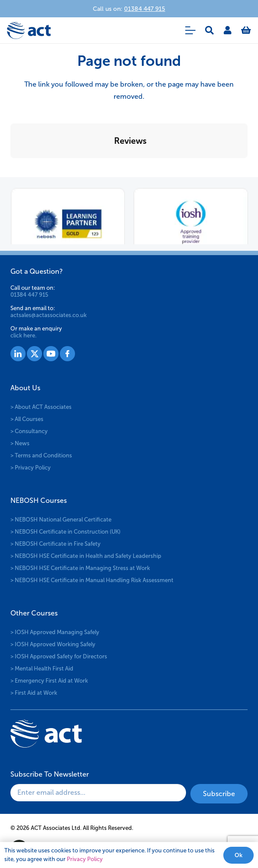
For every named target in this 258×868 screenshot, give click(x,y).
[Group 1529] (51, 354)
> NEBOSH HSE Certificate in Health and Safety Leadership (86, 556)
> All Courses (27, 419)
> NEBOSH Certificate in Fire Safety (56, 544)
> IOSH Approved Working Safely (53, 644)
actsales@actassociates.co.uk (49, 315)
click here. (23, 335)
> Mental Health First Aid (42, 669)
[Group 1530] (67, 354)
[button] (190, 30)
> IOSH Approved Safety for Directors (59, 656)
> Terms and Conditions (41, 455)
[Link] (228, 30)
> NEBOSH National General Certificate (61, 520)
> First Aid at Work (34, 693)
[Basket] (246, 30)
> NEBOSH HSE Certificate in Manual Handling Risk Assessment (92, 580)
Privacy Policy (85, 859)
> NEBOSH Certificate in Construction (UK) (65, 532)
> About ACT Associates (41, 407)
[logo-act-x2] (29, 30)
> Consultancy (29, 431)
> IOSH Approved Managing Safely (55, 632)
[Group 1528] (34, 354)
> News (20, 443)
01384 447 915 (29, 295)
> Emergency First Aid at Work (49, 681)
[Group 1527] (18, 354)
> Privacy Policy (31, 468)
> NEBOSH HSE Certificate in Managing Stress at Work (80, 568)
